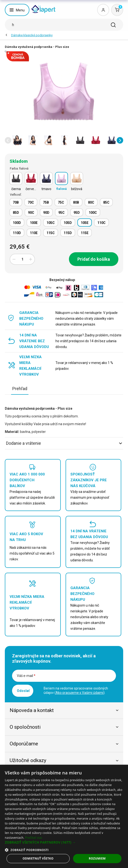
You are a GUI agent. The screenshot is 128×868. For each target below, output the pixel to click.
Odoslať (23, 691)
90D (46, 213)
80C (91, 202)
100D (17, 223)
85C (106, 202)
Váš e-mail (26, 676)
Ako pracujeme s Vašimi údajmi (80, 693)
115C (51, 233)
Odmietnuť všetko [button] (38, 858)
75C (61, 202)
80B (76, 202)
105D (68, 223)
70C (31, 202)
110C (101, 223)
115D (68, 233)
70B (16, 202)
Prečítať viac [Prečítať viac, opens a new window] (34, 838)
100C (93, 213)
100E (34, 223)
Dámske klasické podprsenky (32, 35)
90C (31, 213)
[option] (17, 140)
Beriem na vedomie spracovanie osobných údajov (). (76, 690)
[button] (8, 140)
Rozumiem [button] (97, 858)
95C (61, 213)
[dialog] (64, 816)
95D (77, 213)
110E (34, 233)
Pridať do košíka (94, 259)
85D (16, 213)
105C (51, 223)
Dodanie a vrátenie (64, 443)
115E (85, 233)
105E (85, 223)
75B (46, 202)
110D (17, 233)
